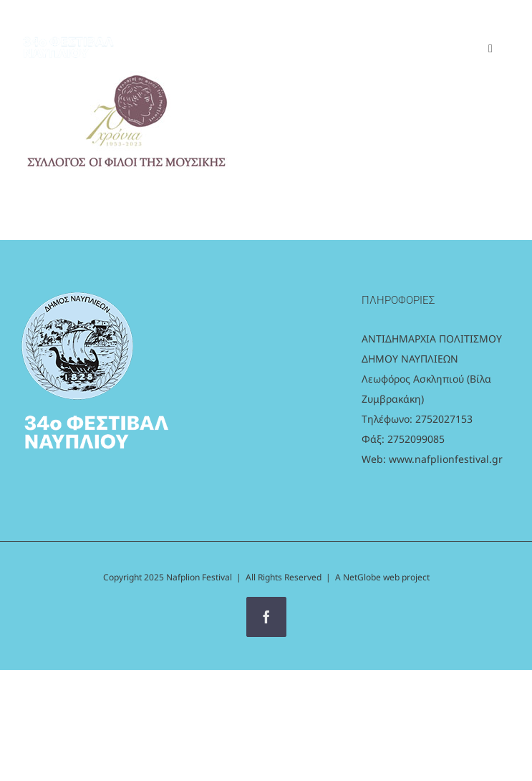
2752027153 (444, 419)
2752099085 (416, 439)
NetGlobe (363, 577)
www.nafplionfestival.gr (446, 459)
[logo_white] (68, 32)
